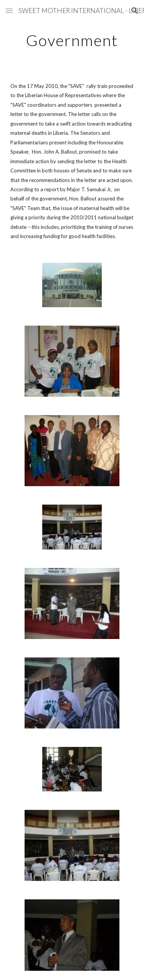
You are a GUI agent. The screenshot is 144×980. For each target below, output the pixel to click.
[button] (9, 11)
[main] (72, 40)
